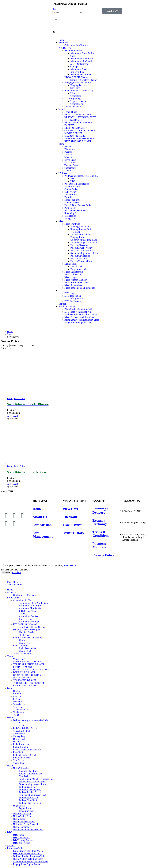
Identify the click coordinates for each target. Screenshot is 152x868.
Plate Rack (70, 208)
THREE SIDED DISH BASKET (80, 139)
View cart (6, 573)
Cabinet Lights (77, 104)
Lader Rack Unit (72, 200)
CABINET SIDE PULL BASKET (81, 131)
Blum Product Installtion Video (79, 309)
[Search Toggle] (56, 9)
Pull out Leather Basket (82, 251)
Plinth (73, 93)
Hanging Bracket (78, 85)
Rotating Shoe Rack (80, 227)
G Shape (74, 67)
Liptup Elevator (72, 203)
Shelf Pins (75, 88)
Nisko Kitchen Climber (75, 280)
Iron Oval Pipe (77, 72)
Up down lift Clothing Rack (84, 240)
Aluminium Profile (73, 51)
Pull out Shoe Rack (79, 259)
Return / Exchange (100, 522)
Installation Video (67, 306)
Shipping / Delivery (100, 511)
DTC (61, 290)
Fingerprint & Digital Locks (78, 322)
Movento (69, 157)
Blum (61, 144)
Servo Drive (70, 160)
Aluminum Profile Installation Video (82, 320)
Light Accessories (79, 101)
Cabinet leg (76, 96)
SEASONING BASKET (76, 136)
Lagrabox (69, 155)
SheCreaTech (70, 566)
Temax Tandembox (73, 107)
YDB (73, 181)
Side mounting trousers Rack (84, 253)
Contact (62, 304)
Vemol (62, 109)
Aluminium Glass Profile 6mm (34, 603)
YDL (73, 179)
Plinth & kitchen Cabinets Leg (79, 91)
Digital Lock (70, 264)
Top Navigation (15, 585)
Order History (73, 533)
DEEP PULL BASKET (75, 128)
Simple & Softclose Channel (84, 80)
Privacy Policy (103, 555)
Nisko (61, 221)
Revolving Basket (73, 213)
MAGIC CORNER (73, 133)
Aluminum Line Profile (81, 59)
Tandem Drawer (72, 165)
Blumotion (69, 149)
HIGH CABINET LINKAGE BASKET (32, 670)
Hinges (68, 147)
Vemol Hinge (71, 112)
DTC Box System (73, 301)
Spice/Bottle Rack (73, 187)
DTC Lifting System (74, 298)
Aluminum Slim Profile (82, 61)
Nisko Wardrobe (72, 224)
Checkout (70, 517)
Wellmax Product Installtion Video (81, 314)
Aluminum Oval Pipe (81, 75)
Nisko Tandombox (73, 285)
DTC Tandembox (73, 296)
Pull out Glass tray (79, 245)
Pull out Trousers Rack (81, 261)
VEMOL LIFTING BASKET (78, 115)
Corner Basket (71, 189)
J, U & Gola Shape (79, 64)
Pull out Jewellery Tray (81, 248)
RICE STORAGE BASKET (78, 141)
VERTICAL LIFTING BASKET (80, 117)
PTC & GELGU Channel (76, 77)
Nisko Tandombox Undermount (79, 288)
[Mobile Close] (3, 577)
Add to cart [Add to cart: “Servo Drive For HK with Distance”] (12, 484)
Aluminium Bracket (80, 69)
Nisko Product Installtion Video (79, 317)
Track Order (72, 525)
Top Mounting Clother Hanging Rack (81, 236)
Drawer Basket (72, 195)
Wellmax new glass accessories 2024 (82, 176)
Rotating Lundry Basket (82, 229)
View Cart (70, 509)
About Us (63, 43)
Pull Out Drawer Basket (76, 211)
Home (61, 40)
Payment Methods (99, 545)
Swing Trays (70, 219)
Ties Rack (75, 232)
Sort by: (5, 345)
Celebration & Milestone (76, 45)
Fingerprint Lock (78, 269)
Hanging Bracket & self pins (78, 83)
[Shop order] (22, 346)
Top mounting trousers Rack (84, 243)
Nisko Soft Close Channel (77, 282)
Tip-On (68, 171)
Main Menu (13, 582)
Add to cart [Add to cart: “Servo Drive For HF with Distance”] (12, 416)
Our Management (43, 535)
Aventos (68, 152)
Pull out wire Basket (80, 256)
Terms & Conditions (101, 534)
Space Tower (71, 163)
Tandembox (70, 168)
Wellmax (63, 173)
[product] (79, 375)
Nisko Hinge (70, 277)
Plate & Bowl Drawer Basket (78, 205)
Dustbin (68, 197)
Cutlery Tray (70, 192)
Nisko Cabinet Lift (73, 274)
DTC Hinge (70, 293)
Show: (5, 348)
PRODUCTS (65, 48)
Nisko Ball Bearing (74, 272)
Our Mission (42, 525)
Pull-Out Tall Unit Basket (77, 184)
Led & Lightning (72, 99)
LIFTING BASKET (74, 120)
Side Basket (70, 216)
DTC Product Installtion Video (79, 312)
